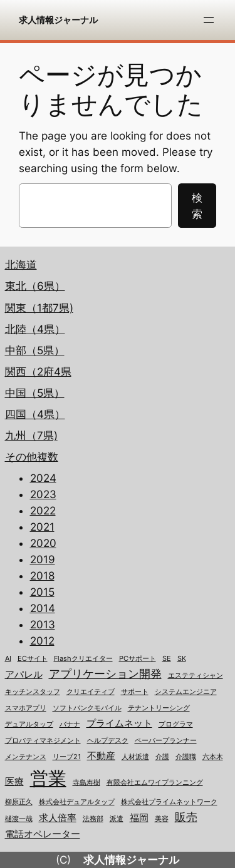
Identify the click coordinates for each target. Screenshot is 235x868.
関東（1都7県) (39, 308)
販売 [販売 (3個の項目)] (186, 817)
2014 (43, 608)
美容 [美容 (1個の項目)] (162, 819)
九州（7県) (31, 436)
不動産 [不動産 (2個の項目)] (101, 756)
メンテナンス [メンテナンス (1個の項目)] (26, 757)
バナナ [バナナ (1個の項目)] (70, 724)
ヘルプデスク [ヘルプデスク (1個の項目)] (108, 741)
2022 (43, 511)
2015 (42, 592)
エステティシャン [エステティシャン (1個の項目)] (196, 676)
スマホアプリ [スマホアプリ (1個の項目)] (26, 708)
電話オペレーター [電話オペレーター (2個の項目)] (43, 834)
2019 (43, 559)
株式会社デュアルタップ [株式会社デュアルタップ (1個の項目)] (77, 802)
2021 (42, 527)
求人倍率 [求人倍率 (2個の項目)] (58, 818)
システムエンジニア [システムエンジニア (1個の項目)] (186, 692)
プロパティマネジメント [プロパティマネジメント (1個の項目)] (43, 741)
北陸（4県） (35, 329)
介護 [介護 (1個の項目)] (162, 757)
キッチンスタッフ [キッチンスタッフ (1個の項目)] (33, 692)
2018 (42, 576)
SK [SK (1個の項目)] (182, 659)
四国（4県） (35, 414)
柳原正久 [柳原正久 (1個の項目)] (19, 802)
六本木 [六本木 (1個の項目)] (213, 757)
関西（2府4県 (38, 372)
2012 (42, 641)
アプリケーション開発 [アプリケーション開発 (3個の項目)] (105, 674)
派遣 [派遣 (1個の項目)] (117, 819)
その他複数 (32, 457)
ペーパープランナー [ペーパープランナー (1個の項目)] (166, 741)
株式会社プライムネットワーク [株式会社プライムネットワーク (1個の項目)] (169, 802)
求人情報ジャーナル (58, 20)
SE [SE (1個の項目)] (167, 659)
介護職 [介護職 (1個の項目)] (186, 757)
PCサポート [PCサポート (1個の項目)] (138, 659)
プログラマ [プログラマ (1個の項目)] (176, 724)
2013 (43, 625)
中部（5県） (35, 350)
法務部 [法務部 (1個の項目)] (93, 819)
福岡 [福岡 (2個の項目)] (139, 818)
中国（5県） (35, 393)
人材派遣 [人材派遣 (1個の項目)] (135, 757)
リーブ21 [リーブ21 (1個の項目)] (67, 757)
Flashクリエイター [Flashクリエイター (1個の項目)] (83, 659)
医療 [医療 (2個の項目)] (14, 782)
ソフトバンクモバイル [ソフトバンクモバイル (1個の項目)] (87, 708)
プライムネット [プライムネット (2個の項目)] (119, 723)
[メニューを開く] (209, 20)
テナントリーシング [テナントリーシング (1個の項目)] (159, 708)
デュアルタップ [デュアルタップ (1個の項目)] (29, 724)
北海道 (21, 265)
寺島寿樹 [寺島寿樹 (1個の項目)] (86, 783)
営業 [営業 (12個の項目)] (48, 778)
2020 (43, 543)
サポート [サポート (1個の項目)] (135, 692)
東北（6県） (35, 286)
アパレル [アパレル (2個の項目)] (24, 675)
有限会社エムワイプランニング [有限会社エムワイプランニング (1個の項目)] (155, 783)
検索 (197, 206)
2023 (43, 494)
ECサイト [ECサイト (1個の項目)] (33, 659)
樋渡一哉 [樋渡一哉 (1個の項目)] (19, 819)
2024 (43, 478)
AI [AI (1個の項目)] (8, 659)
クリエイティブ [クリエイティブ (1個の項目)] (91, 692)
